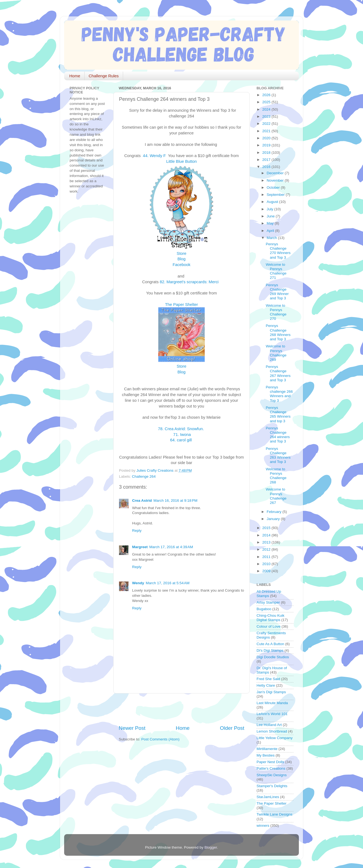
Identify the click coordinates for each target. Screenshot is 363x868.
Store (181, 253)
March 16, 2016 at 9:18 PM (175, 501)
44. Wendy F (155, 156)
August (273, 202)
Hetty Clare (266, 685)
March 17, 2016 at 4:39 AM (171, 547)
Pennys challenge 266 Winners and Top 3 (279, 394)
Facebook (181, 265)
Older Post (232, 728)
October (274, 188)
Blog (182, 259)
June (271, 216)
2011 (267, 557)
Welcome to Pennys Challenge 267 (276, 496)
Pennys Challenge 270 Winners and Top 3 (278, 251)
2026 (267, 95)
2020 (267, 138)
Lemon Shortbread (272, 731)
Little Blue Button (182, 161)
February (275, 512)
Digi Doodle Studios (273, 657)
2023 (267, 116)
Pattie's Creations (271, 768)
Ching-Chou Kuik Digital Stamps (270, 618)
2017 (267, 160)
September (276, 195)
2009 (267, 571)
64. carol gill (182, 440)
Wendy (138, 583)
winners (263, 826)
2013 (267, 542)
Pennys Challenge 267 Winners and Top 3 (278, 373)
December (276, 173)
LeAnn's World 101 (272, 714)
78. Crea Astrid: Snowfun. (182, 429)
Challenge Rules (104, 76)
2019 (267, 145)
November (276, 180)
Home (75, 76)
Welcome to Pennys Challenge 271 (276, 271)
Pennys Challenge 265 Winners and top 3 (278, 414)
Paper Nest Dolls (270, 762)
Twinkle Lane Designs (274, 814)
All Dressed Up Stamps (269, 594)
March (272, 238)
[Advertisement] (183, 709)
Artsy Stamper (268, 602)
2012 (267, 549)
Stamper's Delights (272, 786)
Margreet (140, 547)
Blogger (211, 847)
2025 (267, 102)
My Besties (266, 755)
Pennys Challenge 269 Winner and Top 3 (277, 292)
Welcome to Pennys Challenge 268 (276, 476)
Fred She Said (268, 679)
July (270, 209)
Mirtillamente (267, 749)
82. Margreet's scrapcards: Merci (190, 282)
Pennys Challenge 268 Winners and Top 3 (278, 332)
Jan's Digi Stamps (271, 692)
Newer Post (132, 728)
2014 (267, 535)
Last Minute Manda (272, 703)
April (271, 231)
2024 (267, 109)
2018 (267, 153)
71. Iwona (182, 435)
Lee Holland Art (269, 725)
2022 (267, 124)
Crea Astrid (142, 501)
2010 (267, 564)
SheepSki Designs (272, 775)
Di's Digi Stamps (270, 650)
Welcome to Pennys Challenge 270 (276, 312)
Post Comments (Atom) (160, 739)
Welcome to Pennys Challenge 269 (276, 353)
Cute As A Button (270, 644)
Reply (137, 531)
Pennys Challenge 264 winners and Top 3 (278, 435)
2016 (267, 167)
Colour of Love (269, 626)
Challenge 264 (144, 476)
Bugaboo (264, 609)
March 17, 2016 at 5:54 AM (168, 583)
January (274, 519)
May (271, 223)
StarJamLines (268, 797)
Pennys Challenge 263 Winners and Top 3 (278, 455)
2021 (267, 131)
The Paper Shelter (182, 305)
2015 (267, 528)
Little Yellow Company (275, 738)
